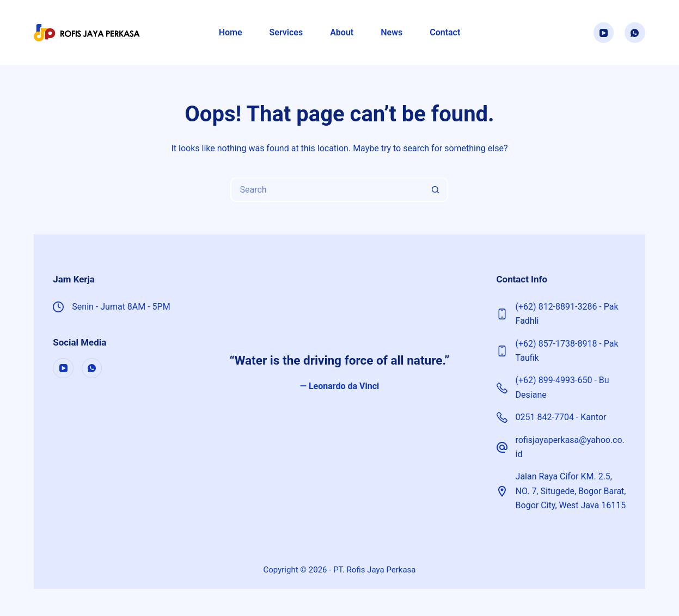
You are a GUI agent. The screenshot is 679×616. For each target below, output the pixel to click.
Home (231, 32)
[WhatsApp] (635, 33)
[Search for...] (327, 190)
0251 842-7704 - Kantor (561, 417)
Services (286, 32)
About (342, 32)
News (392, 32)
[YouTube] (604, 33)
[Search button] (436, 190)
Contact (445, 32)
